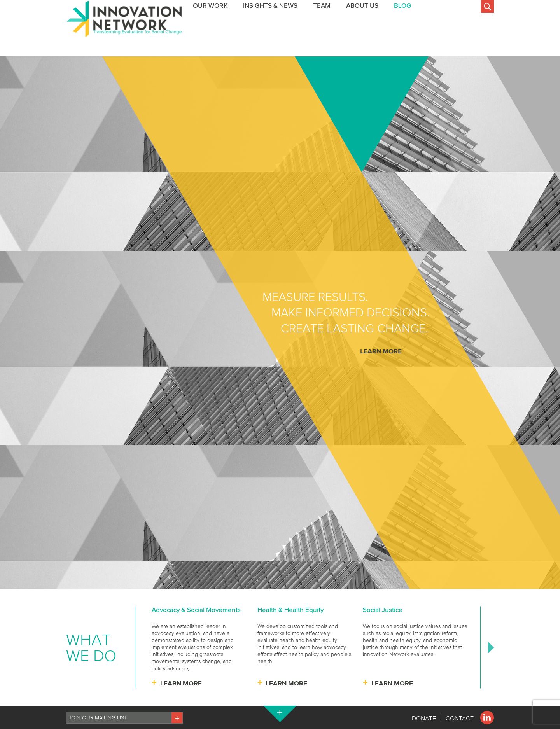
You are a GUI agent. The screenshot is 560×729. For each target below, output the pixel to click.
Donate (424, 718)
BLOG (485, 38)
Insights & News (353, 38)
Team (405, 38)
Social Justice (383, 609)
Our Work (293, 38)
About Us (445, 38)
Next (491, 647)
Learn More (381, 351)
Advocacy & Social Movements (196, 609)
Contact (460, 718)
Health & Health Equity (290, 609)
